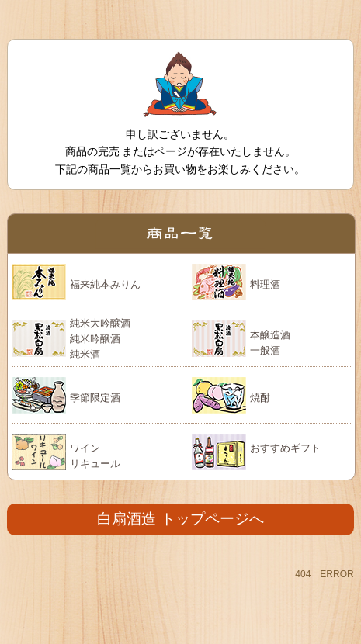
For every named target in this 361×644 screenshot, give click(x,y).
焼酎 (260, 398)
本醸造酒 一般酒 (270, 343)
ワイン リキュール (95, 456)
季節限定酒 (95, 398)
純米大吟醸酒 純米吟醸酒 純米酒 (100, 338)
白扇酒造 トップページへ (180, 519)
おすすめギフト (285, 448)
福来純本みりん (105, 284)
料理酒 (265, 284)
